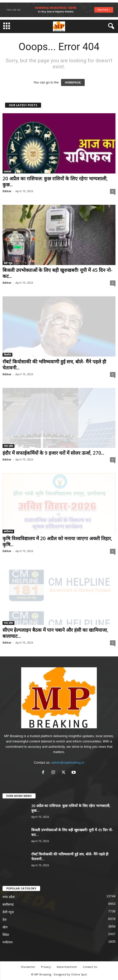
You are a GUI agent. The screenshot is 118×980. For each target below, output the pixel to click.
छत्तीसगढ (8, 531)
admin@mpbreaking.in (68, 762)
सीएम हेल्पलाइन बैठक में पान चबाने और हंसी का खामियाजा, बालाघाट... (55, 633)
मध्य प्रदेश (8, 446)
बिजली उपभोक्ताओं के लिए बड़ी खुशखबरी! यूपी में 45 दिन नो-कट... (57, 273)
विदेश (6, 935)
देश (5, 920)
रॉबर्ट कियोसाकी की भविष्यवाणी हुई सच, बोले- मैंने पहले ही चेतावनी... (54, 365)
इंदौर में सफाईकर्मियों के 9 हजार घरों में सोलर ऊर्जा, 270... (53, 453)
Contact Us (90, 967)
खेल (5, 927)
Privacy (46, 967)
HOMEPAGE (73, 82)
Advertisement (67, 967)
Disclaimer (28, 967)
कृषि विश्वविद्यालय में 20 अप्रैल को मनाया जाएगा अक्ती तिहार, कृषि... (57, 541)
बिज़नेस (7, 355)
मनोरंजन (8, 942)
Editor (7, 191)
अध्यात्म (7, 171)
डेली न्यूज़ (8, 263)
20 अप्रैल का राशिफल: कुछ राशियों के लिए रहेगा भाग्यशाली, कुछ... (55, 182)
